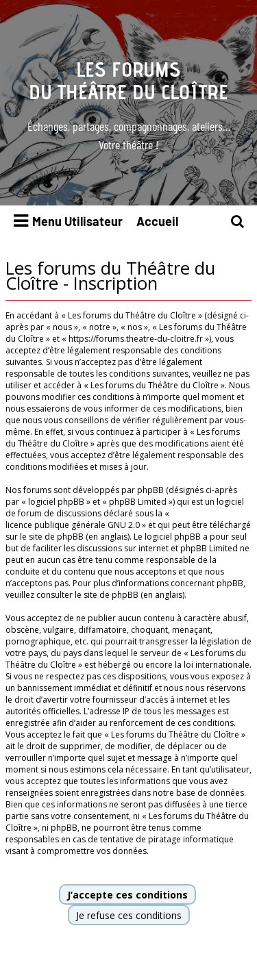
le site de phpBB (52, 537)
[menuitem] (238, 222)
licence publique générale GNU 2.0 (73, 525)
